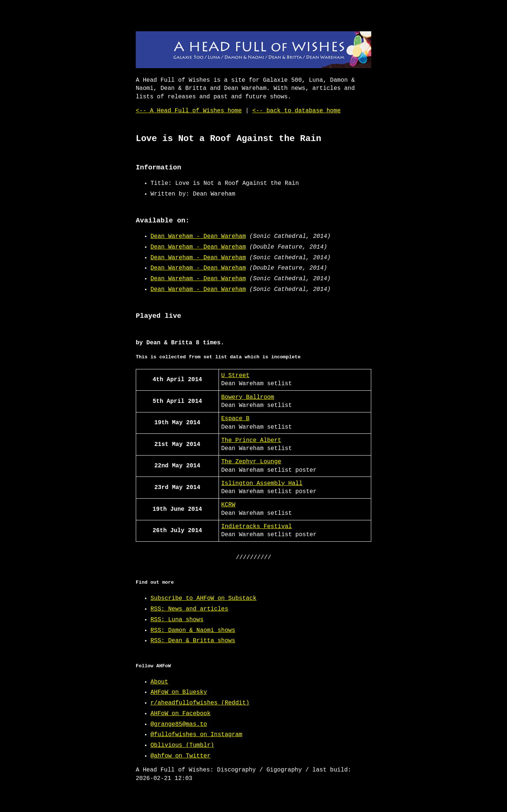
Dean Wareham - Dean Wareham (198, 236)
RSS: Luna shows (177, 620)
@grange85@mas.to (179, 724)
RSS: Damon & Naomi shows (193, 630)
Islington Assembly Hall (262, 484)
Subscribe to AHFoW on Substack (203, 598)
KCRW (228, 505)
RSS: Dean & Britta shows (193, 641)
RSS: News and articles (189, 609)
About (159, 682)
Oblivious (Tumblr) (182, 745)
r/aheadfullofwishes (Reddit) (200, 703)
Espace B (235, 419)
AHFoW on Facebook (180, 714)
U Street (235, 376)
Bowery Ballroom (248, 397)
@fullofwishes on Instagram (196, 735)
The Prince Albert (251, 440)
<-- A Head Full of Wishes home (189, 111)
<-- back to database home (297, 111)
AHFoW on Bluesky (179, 692)
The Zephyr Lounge (251, 462)
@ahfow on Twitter (180, 756)
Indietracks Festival (256, 527)
